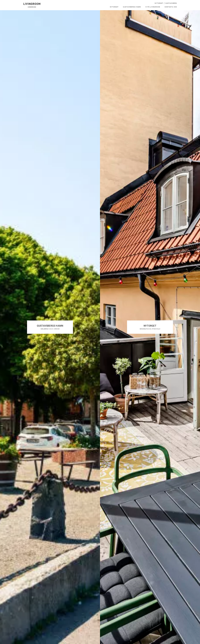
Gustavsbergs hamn (132, 7)
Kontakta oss (171, 7)
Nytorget (159, 3)
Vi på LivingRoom (153, 7)
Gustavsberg (171, 3)
